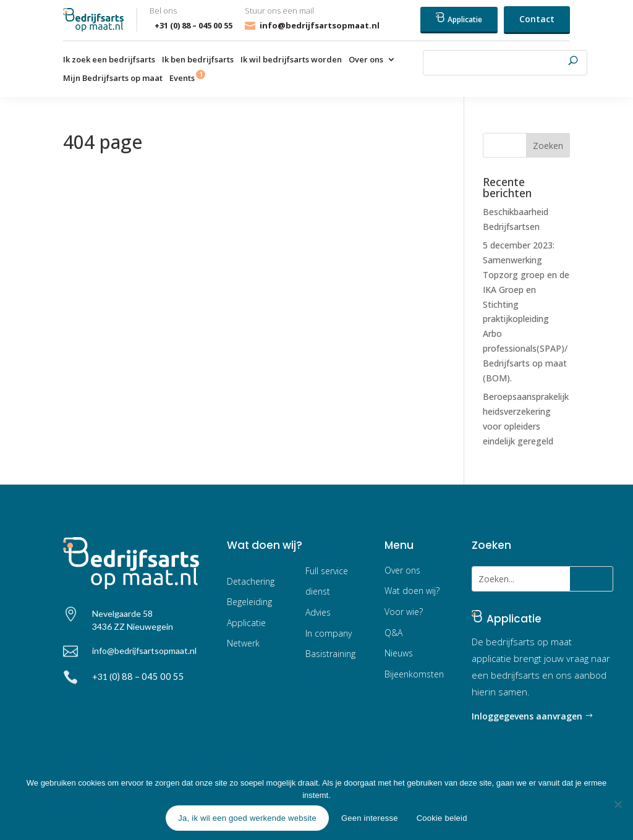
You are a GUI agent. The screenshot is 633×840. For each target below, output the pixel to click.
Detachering (251, 581)
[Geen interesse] (618, 804)
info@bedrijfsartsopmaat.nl (320, 25)
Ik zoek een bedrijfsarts (109, 60)
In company (329, 633)
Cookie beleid (442, 818)
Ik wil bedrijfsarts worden (291, 60)
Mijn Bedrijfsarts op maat (113, 78)
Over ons (366, 60)
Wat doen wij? (412, 591)
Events (182, 78)
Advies (318, 612)
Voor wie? (404, 612)
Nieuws (399, 653)
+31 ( (138, 677)
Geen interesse (370, 818)
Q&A (393, 633)
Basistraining (330, 654)
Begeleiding (249, 602)
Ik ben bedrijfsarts (198, 60)
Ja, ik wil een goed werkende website (247, 818)
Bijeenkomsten (414, 674)
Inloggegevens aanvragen (527, 716)
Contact (537, 19)
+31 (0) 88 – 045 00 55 (191, 25)
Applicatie (459, 19)
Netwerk (243, 643)
